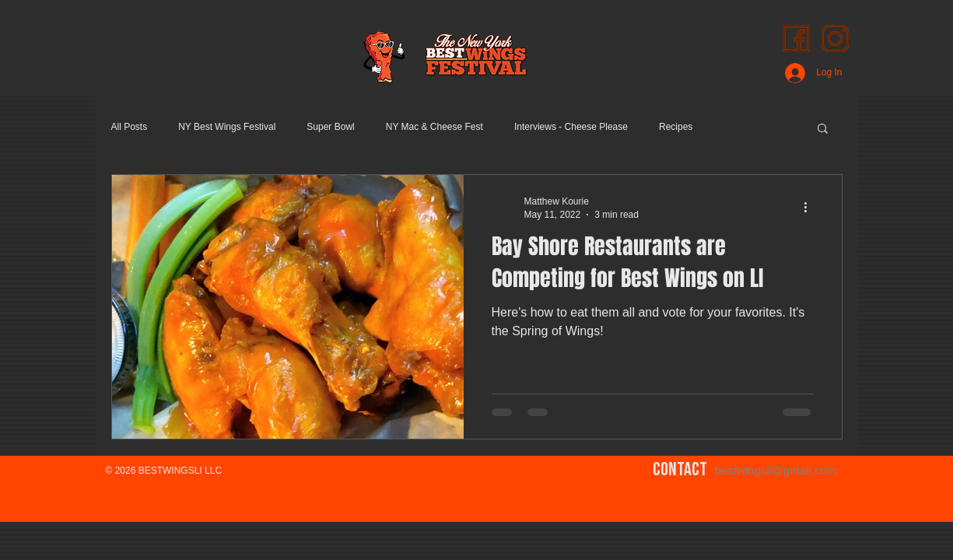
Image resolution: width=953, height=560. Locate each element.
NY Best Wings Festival (227, 127)
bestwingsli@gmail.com (776, 470)
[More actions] (811, 207)
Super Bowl (330, 127)
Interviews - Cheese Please (571, 127)
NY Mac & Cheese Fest (434, 127)
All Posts (130, 127)
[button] (823, 129)
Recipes (676, 127)
